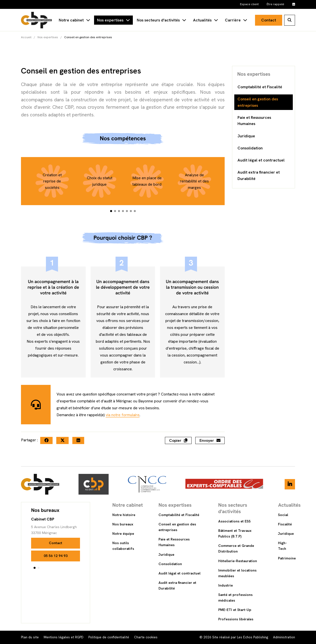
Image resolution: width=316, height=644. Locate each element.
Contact (269, 20)
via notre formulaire (123, 432)
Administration (284, 637)
